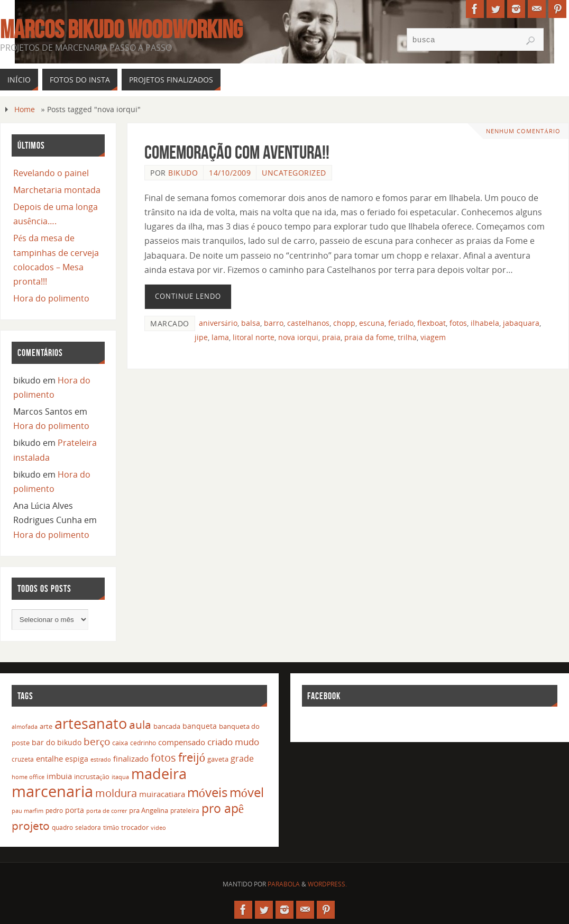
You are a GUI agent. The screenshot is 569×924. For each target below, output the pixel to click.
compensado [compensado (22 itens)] (182, 742)
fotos (458, 323)
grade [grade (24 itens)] (242, 758)
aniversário (218, 323)
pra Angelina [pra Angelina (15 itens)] (149, 810)
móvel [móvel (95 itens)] (247, 792)
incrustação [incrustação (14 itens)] (92, 776)
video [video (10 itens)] (158, 828)
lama (220, 337)
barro (274, 323)
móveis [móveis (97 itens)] (207, 792)
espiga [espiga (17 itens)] (77, 759)
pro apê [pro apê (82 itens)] (223, 808)
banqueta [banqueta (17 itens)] (200, 726)
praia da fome (369, 337)
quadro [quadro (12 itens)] (62, 827)
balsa (251, 323)
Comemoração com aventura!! (237, 152)
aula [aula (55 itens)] (140, 725)
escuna (372, 323)
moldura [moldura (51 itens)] (116, 793)
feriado (401, 323)
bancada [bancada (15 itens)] (167, 726)
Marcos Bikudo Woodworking (121, 30)
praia (331, 337)
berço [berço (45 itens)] (97, 741)
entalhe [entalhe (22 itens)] (49, 758)
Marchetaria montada (57, 190)
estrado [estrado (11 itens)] (101, 759)
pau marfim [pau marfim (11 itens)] (27, 811)
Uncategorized (294, 173)
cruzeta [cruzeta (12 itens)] (23, 759)
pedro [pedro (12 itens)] (54, 811)
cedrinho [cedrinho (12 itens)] (143, 743)
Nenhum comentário (523, 131)
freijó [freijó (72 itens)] (192, 757)
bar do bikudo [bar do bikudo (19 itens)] (57, 742)
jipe (201, 337)
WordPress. (327, 884)
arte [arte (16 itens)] (46, 726)
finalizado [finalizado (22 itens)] (131, 758)
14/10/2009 (230, 173)
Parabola (284, 884)
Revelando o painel (51, 173)
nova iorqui (298, 337)
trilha (407, 337)
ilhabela (485, 323)
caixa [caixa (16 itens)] (120, 743)
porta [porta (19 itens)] (75, 810)
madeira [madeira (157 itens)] (159, 774)
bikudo (183, 173)
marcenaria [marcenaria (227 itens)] (52, 791)
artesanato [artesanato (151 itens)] (91, 723)
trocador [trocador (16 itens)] (135, 827)
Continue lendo (188, 296)
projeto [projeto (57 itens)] (31, 826)
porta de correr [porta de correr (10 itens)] (107, 811)
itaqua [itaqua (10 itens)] (120, 777)
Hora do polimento (51, 298)
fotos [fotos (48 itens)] (163, 758)
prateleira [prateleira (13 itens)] (185, 811)
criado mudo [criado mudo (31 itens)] (233, 742)
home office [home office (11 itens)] (28, 777)
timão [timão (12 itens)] (111, 827)
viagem (433, 337)
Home (25, 109)
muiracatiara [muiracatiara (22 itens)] (162, 794)
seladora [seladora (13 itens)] (88, 827)
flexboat (432, 323)
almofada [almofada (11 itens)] (25, 726)
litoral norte (254, 337)
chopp (344, 323)
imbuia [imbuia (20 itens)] (59, 776)
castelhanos (308, 323)
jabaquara (521, 323)
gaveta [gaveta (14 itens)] (218, 759)
